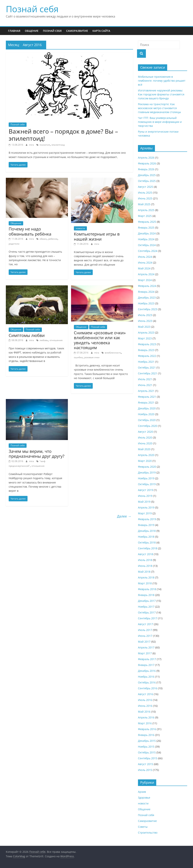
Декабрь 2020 (147, 408)
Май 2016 (144, 712)
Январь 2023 (146, 350)
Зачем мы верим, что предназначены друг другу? (37, 454)
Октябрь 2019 (147, 484)
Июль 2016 (145, 700)
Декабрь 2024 (147, 233)
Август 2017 (146, 624)
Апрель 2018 (146, 577)
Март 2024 (145, 280)
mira (32, 145)
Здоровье (144, 798)
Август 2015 (146, 764)
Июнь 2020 (145, 443)
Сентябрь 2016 (148, 688)
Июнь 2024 (145, 263)
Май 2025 (144, 204)
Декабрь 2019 (147, 472)
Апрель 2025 (146, 210)
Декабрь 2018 (147, 531)
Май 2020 (144, 449)
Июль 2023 (145, 315)
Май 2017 (144, 642)
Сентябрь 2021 (148, 373)
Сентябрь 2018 (148, 548)
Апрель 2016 (146, 717)
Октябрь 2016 (147, 682)
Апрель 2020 (146, 455)
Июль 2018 (145, 560)
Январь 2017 (146, 665)
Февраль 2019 (147, 519)
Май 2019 (144, 502)
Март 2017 (145, 653)
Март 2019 (145, 513)
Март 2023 (145, 338)
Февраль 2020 (147, 467)
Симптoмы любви (27, 335)
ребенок (53, 239)
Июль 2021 (145, 379)
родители (14, 244)
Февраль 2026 (147, 163)
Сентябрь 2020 (148, 426)
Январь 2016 (146, 735)
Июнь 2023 (145, 321)
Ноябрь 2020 (146, 414)
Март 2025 (145, 216)
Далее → (124, 516)
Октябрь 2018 (147, 542)
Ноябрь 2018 (146, 537)
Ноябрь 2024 (146, 239)
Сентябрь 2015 (148, 758)
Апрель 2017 (146, 647)
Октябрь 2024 (147, 245)
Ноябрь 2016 (146, 677)
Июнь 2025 (145, 198)
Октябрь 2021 (147, 367)
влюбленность (113, 353)
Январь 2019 (146, 525)
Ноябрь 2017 (146, 607)
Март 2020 (145, 461)
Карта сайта (101, 31)
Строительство (148, 833)
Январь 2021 (146, 402)
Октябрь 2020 (147, 420)
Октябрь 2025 (147, 181)
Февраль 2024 (147, 286)
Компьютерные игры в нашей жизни (97, 236)
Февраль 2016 (147, 729)
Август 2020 (146, 432)
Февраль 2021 (147, 397)
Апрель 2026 (146, 158)
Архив (142, 792)
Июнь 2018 (145, 566)
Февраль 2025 (147, 222)
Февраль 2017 (147, 659)
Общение (32, 31)
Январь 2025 (146, 228)
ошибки (78, 357)
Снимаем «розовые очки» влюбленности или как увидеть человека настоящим (100, 340)
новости (80, 228)
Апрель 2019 (146, 507)
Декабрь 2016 (147, 671)
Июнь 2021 (145, 385)
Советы (143, 827)
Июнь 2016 (145, 706)
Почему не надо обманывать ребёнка (30, 231)
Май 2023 (144, 327)
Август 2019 (146, 490)
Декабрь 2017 (147, 601)
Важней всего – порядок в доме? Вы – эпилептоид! (63, 135)
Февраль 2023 (147, 344)
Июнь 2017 (145, 636)
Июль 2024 (145, 257)
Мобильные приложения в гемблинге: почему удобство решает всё (162, 81)
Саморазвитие (77, 31)
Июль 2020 (145, 437)
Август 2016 (146, 694)
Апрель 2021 (146, 391)
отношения (56, 340)
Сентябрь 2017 (148, 618)
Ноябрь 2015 (146, 747)
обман (43, 239)
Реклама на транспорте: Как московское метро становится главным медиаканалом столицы (159, 108)
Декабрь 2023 (147, 298)
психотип (45, 145)
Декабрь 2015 (147, 741)
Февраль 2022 (147, 356)
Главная (14, 31)
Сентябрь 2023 (148, 309)
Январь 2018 (146, 595)
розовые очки (92, 357)
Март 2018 (145, 583)
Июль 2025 (145, 193)
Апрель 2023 (146, 333)
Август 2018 (146, 554)
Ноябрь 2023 (146, 303)
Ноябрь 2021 (146, 362)
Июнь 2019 (145, 496)
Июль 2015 (145, 770)
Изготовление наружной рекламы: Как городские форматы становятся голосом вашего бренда (161, 94)
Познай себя (32, 9)
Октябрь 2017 (147, 612)
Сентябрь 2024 (148, 251)
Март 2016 (145, 723)
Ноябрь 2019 (146, 478)
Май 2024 (144, 268)
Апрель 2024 (146, 274)
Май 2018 (144, 572)
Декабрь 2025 (147, 175)
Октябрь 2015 (147, 752)
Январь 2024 (146, 292)
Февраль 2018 (147, 589)
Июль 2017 (145, 630)
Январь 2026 (146, 169)
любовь (44, 340)
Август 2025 (146, 187)
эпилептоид (58, 145)
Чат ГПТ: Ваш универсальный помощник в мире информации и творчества (160, 122)
